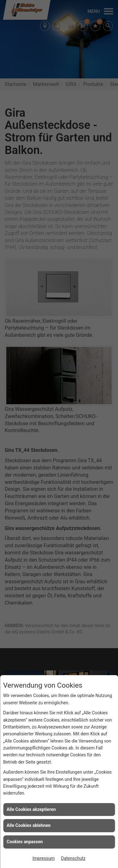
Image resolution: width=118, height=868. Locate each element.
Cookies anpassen (25, 842)
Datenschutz (73, 858)
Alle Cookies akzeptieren (31, 809)
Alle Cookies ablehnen (29, 825)
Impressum (43, 858)
